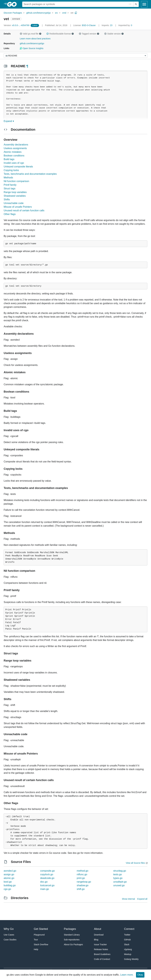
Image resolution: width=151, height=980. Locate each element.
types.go (118, 878)
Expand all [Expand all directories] (142, 899)
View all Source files (135, 863)
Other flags (10, 214)
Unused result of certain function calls (24, 210)
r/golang (128, 949)
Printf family (10, 185)
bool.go (8, 882)
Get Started (41, 929)
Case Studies (10, 940)
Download (99, 935)
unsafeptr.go (120, 882)
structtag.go (120, 871)
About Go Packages (74, 944)
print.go (81, 878)
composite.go (48, 871)
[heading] (13, 4)
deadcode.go (47, 878)
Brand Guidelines (102, 954)
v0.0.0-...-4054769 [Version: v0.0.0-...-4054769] (17, 25)
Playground (39, 935)
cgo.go (7, 889)
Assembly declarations (16, 145)
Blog (96, 940)
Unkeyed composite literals (18, 167)
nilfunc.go (82, 874)
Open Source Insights (32, 48)
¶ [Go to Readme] (27, 66)
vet (72, 13)
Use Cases (9, 935)
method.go (83, 871)
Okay (140, 975)
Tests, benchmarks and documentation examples (30, 174)
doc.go (44, 882)
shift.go (81, 889)
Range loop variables (15, 192)
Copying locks (11, 170)
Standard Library (72, 935)
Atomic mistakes (13, 152)
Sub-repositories (72, 940)
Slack (127, 944)
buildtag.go (10, 885)
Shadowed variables (15, 196)
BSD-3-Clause (89, 25)
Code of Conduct (102, 959)
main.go (45, 889)
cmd (64, 13)
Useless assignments (15, 148)
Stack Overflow (41, 944)
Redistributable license (60, 34)
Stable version (114, 34)
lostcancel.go (47, 885)
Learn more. (127, 975)
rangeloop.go (84, 882)
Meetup (128, 954)
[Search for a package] (78, 4)
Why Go (9, 929)
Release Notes (101, 949)
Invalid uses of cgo (14, 163)
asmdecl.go (10, 871)
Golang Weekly (131, 959)
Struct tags (9, 189)
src (57, 13)
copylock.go (47, 874)
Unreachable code (14, 203)
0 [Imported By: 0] (125, 25)
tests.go (117, 874)
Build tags (9, 159)
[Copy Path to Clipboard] (76, 13)
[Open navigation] (144, 4)
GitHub (127, 940)
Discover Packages (13, 13)
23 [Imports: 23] (107, 25)
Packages (70, 929)
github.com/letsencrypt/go (39, 13)
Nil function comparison (16, 181)
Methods (8, 178)
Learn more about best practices (35, 39)
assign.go (9, 874)
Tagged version (89, 34)
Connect (129, 929)
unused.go (119, 885)
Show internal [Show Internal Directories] (128, 899)
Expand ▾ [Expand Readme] (9, 121)
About (98, 929)
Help (36, 949)
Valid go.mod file (31, 34)
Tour (36, 940)
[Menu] (75, 56)
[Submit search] (136, 4)
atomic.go (9, 878)
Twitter (127, 935)
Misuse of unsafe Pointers (18, 207)
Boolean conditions (14, 156)
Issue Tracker (100, 944)
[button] (21, 34)
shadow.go (83, 885)
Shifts (7, 199)
